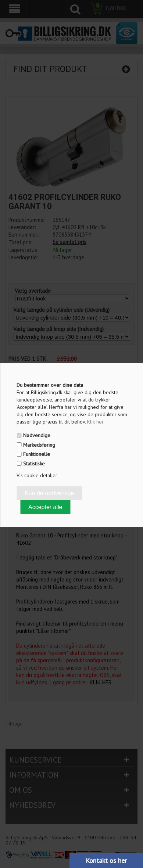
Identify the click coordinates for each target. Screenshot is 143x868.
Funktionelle (37, 454)
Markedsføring (39, 445)
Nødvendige (37, 435)
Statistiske (34, 464)
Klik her (96, 422)
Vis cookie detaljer (37, 475)
